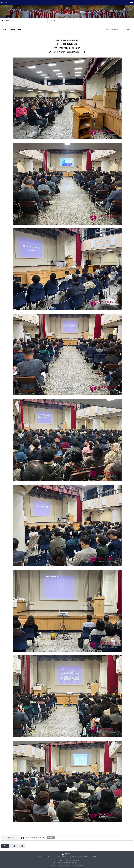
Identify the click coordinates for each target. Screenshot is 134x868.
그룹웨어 (94, 857)
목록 (5, 846)
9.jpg (22, 838)
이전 (13, 846)
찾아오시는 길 (41, 857)
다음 (21, 846)
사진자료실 (52, 20)
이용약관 (50, 857)
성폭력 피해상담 (84, 857)
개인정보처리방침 (61, 857)
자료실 (7, 20)
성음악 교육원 (73, 857)
